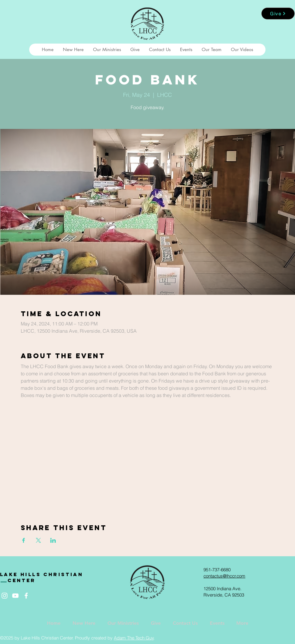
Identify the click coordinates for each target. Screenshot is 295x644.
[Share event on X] (38, 540)
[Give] (278, 14)
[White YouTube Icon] (15, 596)
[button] (73, 50)
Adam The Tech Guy (134, 638)
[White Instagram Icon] (5, 596)
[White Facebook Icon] (26, 596)
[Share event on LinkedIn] (53, 540)
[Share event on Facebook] (24, 540)
